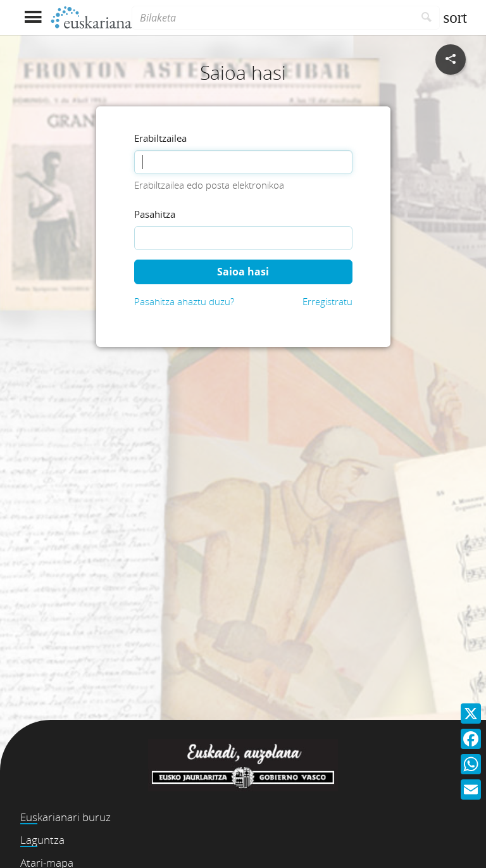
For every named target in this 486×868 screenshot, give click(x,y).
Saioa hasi (243, 272)
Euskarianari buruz (65, 817)
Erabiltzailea (160, 138)
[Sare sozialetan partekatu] (451, 60)
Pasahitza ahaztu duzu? (184, 301)
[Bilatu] (427, 18)
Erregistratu (327, 301)
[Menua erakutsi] (33, 17)
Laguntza (42, 840)
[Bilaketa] (273, 18)
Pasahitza (155, 214)
